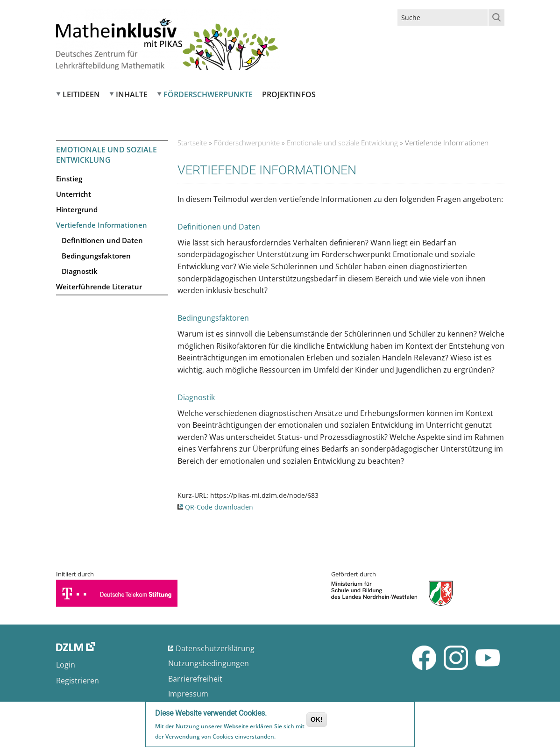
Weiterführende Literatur (99, 287)
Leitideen (81, 94)
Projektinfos (289, 94)
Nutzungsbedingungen (209, 663)
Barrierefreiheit (195, 679)
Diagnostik (80, 271)
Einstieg (69, 179)
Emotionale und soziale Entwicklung (342, 143)
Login (66, 665)
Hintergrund (77, 209)
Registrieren (78, 681)
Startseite (192, 143)
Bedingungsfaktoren (96, 256)
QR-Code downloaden (219, 507)
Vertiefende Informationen (102, 225)
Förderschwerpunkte (208, 94)
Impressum (188, 694)
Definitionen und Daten (102, 240)
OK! (317, 720)
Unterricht (74, 194)
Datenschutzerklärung (215, 648)
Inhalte (132, 94)
